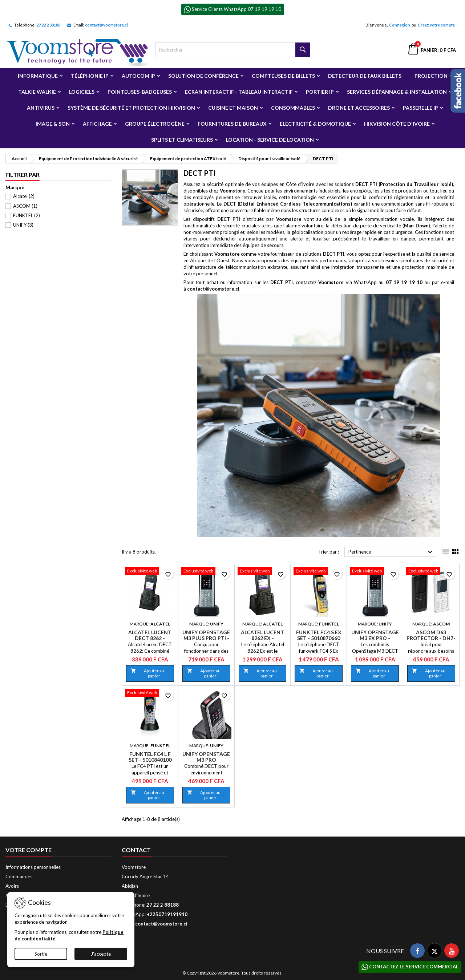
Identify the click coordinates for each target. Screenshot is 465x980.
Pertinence (391, 552)
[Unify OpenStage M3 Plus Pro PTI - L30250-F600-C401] (206, 572)
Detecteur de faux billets (365, 76)
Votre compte (29, 850)
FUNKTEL (27, 215)
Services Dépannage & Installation (397, 92)
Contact (136, 850)
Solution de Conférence (203, 76)
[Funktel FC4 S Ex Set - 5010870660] (319, 572)
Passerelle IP (420, 108)
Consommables (293, 108)
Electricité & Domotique (315, 124)
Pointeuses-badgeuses (140, 92)
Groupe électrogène (155, 124)
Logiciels (82, 92)
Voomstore (232, 191)
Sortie (41, 954)
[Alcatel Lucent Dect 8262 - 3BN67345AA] (150, 572)
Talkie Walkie (37, 92)
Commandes (19, 876)
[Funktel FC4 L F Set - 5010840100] (150, 693)
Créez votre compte (436, 25)
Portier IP (320, 92)
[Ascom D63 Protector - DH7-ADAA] (431, 572)
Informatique (38, 76)
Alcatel (24, 196)
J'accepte (101, 954)
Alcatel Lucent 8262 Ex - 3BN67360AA (262, 638)
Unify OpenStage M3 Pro (206, 757)
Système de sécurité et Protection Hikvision (131, 108)
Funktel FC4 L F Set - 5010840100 (150, 757)
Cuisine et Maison (233, 108)
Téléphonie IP (90, 76)
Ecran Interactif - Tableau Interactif (239, 92)
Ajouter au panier (147, 673)
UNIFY (23, 225)
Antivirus (41, 108)
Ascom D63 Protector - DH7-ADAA (431, 638)
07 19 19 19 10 (404, 282)
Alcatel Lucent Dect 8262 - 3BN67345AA (150, 638)
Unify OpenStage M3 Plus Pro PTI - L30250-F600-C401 (206, 638)
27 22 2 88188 (48, 25)
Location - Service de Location (270, 140)
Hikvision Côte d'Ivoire (397, 124)
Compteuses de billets (283, 76)
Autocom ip (138, 76)
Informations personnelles (33, 867)
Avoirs (12, 886)
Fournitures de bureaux (232, 124)
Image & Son (53, 124)
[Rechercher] (233, 50)
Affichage (97, 124)
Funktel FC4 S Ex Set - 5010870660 (319, 635)
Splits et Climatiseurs (182, 140)
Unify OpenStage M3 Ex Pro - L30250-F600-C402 (375, 638)
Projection (431, 76)
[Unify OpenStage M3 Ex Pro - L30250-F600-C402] (375, 572)
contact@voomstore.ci (106, 25)
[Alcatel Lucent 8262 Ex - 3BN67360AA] (263, 572)
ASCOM (25, 206)
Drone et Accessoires (359, 108)
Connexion (400, 25)
